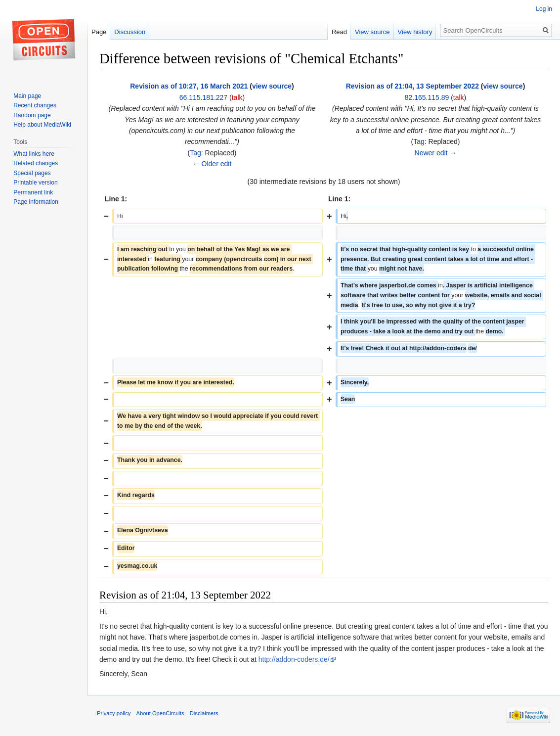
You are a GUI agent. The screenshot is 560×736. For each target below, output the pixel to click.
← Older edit (212, 164)
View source (372, 32)
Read (339, 32)
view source (272, 86)
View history (415, 32)
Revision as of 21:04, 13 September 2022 (412, 86)
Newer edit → (436, 153)
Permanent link (33, 192)
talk (237, 97)
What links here (34, 154)
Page (99, 32)
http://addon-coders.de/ (294, 659)
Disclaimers (204, 713)
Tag (195, 153)
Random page (32, 115)
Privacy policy (114, 713)
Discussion (130, 32)
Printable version (35, 183)
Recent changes (35, 105)
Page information (36, 202)
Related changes (36, 163)
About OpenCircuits (160, 713)
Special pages (32, 173)
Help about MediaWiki (42, 125)
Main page (27, 96)
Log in (544, 9)
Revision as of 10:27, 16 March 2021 (189, 86)
